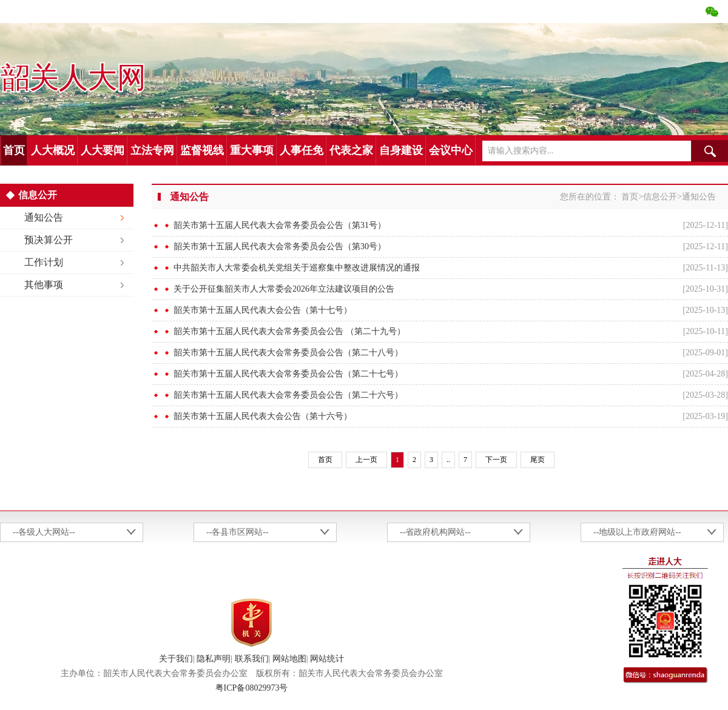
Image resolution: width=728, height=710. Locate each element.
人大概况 (53, 150)
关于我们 (176, 659)
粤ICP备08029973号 (252, 688)
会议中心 (451, 150)
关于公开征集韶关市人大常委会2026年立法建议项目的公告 (284, 289)
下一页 (496, 460)
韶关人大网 (73, 78)
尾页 (538, 460)
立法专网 (152, 150)
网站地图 (289, 659)
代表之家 (351, 150)
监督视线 (202, 150)
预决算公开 (49, 240)
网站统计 (327, 659)
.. (448, 460)
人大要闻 (103, 150)
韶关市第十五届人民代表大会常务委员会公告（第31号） (280, 225)
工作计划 (44, 262)
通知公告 (44, 217)
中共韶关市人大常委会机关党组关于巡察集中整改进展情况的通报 (297, 268)
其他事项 (44, 285)
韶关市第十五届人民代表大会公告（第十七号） (263, 310)
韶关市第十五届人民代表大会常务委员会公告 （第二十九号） (289, 331)
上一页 (366, 460)
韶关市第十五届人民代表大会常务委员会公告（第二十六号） (288, 395)
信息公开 (660, 197)
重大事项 (252, 150)
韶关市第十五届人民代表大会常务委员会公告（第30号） (280, 246)
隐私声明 (214, 659)
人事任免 (302, 150)
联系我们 (252, 659)
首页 (14, 150)
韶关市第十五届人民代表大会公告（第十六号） (263, 416)
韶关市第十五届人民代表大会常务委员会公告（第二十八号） (288, 353)
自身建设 (401, 150)
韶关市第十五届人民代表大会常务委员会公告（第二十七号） (288, 374)
